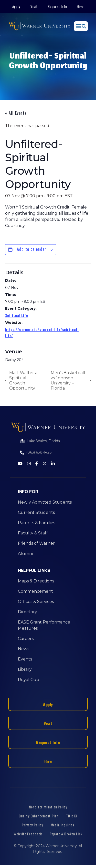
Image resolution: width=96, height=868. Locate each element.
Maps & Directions (36, 581)
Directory (28, 612)
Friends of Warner (36, 543)
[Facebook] (37, 464)
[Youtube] (20, 464)
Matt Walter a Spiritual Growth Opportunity (23, 380)
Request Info (58, 6)
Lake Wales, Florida (43, 441)
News (24, 649)
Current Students (36, 512)
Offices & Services (36, 602)
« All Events (16, 113)
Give (81, 6)
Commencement (35, 591)
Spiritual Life (17, 315)
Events (25, 659)
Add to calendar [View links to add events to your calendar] (32, 249)
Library (25, 669)
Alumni (25, 554)
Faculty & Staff (33, 533)
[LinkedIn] (53, 464)
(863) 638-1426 (39, 452)
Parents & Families (36, 523)
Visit (34, 6)
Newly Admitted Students (45, 502)
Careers (26, 639)
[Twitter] (45, 464)
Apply (16, 6)
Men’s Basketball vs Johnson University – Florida (68, 380)
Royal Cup (29, 680)
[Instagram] (29, 464)
